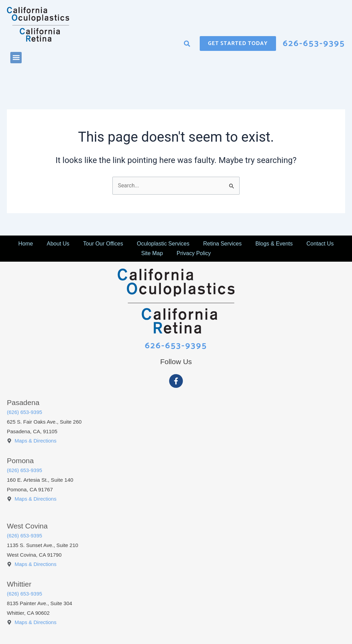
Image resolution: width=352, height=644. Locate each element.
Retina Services (222, 243)
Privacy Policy (194, 253)
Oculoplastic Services (163, 243)
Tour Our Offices (103, 243)
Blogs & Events (274, 243)
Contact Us (320, 243)
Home (26, 243)
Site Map (152, 253)
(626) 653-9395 (25, 412)
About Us (58, 243)
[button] (16, 58)
